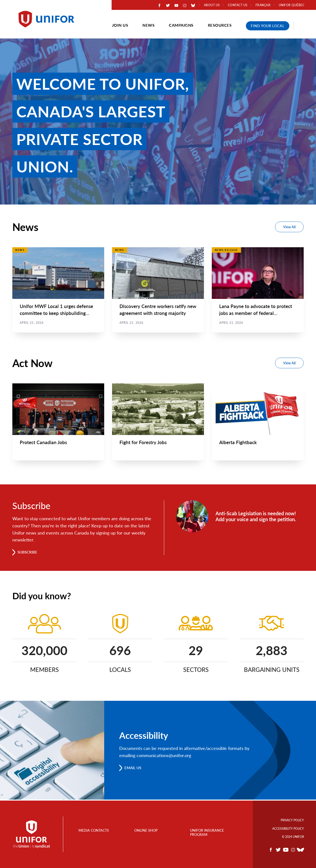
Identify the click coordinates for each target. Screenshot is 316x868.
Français (263, 5)
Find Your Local (268, 26)
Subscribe (28, 553)
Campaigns (181, 25)
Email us (134, 769)
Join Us (120, 25)
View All (289, 227)
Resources (220, 25)
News (148, 25)
